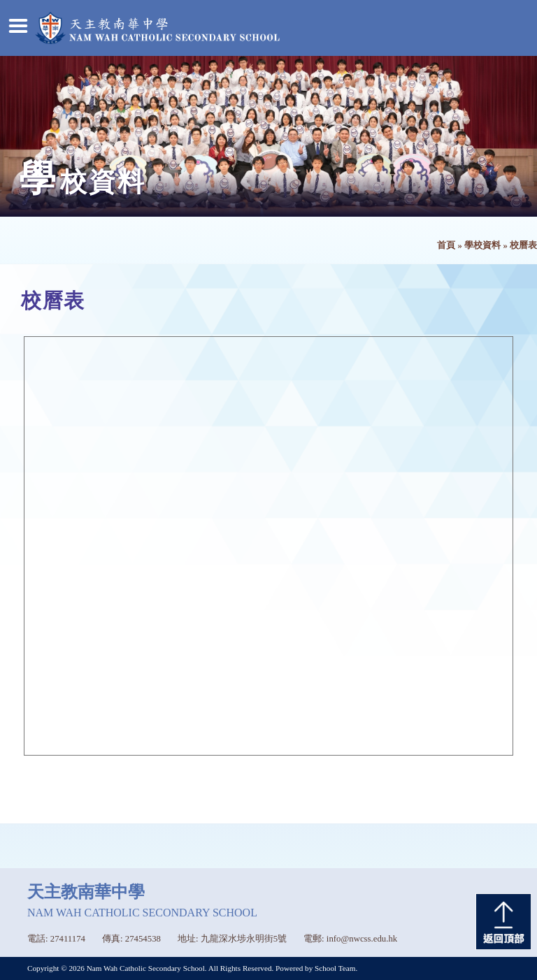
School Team (335, 968)
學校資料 (482, 245)
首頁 (446, 245)
